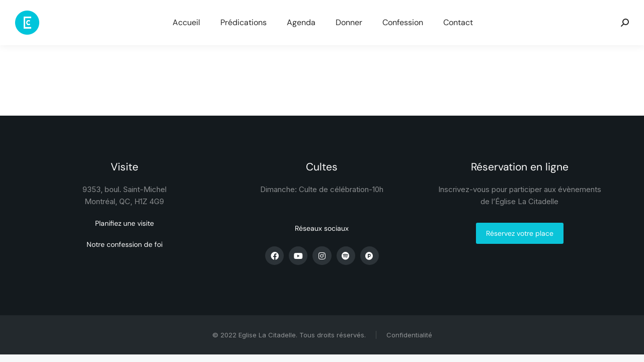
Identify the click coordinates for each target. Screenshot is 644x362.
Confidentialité (409, 335)
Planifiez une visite (125, 223)
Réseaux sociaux (322, 228)
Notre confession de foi (125, 244)
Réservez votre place (520, 233)
